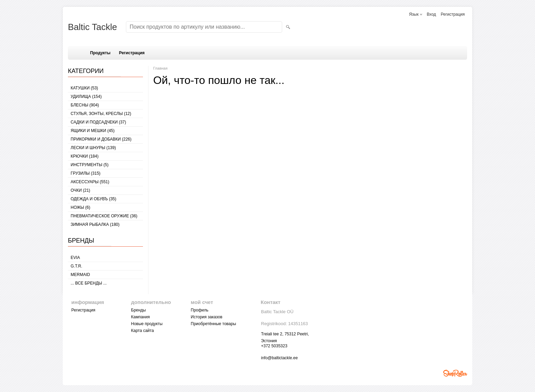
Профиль (200, 310)
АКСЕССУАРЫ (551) (90, 182)
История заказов (207, 317)
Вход (431, 14)
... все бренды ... (89, 283)
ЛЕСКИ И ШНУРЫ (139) (93, 148)
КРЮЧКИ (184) (85, 156)
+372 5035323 (274, 346)
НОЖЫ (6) (80, 207)
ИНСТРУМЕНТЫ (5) (90, 165)
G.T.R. (76, 266)
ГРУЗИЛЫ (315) (85, 173)
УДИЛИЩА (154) (86, 97)
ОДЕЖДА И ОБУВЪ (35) (93, 199)
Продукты (100, 53)
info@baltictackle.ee (279, 358)
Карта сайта (142, 331)
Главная (160, 68)
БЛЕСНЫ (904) (85, 105)
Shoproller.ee (455, 373)
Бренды (138, 310)
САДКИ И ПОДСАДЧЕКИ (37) (98, 122)
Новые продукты (147, 324)
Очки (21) (80, 190)
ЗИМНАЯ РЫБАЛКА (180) (95, 224)
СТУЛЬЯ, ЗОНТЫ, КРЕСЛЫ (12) (101, 114)
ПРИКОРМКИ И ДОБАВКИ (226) (101, 139)
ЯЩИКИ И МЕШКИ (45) (93, 131)
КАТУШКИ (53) (84, 88)
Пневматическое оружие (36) (104, 216)
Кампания (140, 317)
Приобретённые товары (213, 324)
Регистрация (453, 14)
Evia (75, 258)
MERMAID (80, 275)
